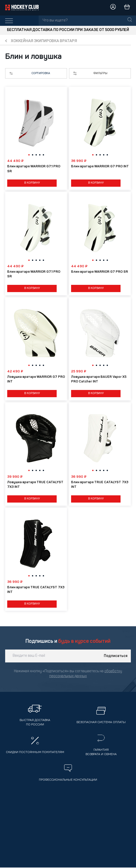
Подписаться (116, 656)
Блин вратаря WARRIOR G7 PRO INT (100, 166)
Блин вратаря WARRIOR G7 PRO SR (100, 272)
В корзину (32, 183)
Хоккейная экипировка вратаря (44, 41)
